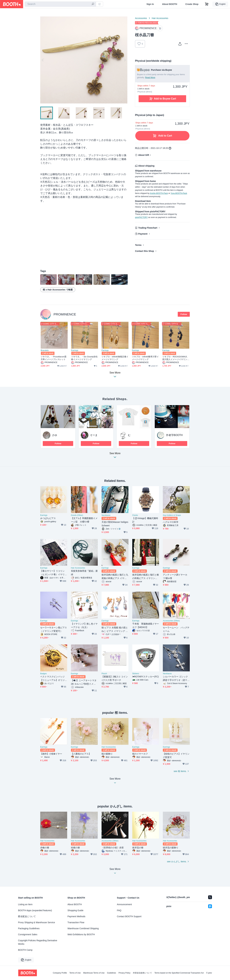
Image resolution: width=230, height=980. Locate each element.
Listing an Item (25, 904)
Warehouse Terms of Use (94, 973)
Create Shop (192, 4)
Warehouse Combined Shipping (83, 928)
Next (125, 60)
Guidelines (112, 973)
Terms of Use (75, 973)
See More (115, 456)
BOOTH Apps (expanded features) (35, 910)
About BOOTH (170, 4)
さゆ (54, 435)
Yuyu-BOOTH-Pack (179, 193)
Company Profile (60, 973)
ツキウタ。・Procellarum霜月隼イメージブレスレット (54, 358)
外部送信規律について (142, 973)
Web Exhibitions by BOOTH (81, 934)
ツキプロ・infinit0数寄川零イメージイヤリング (145, 358)
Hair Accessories (160, 18)
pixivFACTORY (141, 217)
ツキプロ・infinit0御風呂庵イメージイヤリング (115, 358)
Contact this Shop (144, 251)
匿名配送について (27, 916)
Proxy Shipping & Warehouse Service (37, 922)
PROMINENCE (65, 314)
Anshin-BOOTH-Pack (159, 193)
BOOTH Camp (25, 950)
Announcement (124, 904)
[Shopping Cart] (207, 4)
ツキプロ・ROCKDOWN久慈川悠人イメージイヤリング (175, 358)
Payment (143, 234)
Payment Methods (76, 916)
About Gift (144, 155)
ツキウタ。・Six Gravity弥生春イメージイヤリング (84, 358)
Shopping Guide (75, 910)
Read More (150, 77)
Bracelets (45, 350)
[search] (93, 4)
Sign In (150, 4)
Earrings (75, 350)
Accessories (141, 18)
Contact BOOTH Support (129, 916)
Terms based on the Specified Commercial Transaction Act (179, 973)
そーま (94, 435)
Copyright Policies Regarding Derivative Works (38, 942)
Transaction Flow (76, 922)
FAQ (119, 910)
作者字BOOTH (174, 435)
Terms (138, 245)
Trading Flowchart (148, 228)
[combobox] (60, 4)
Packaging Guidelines (29, 928)
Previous (43, 60)
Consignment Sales (28, 934)
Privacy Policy (124, 973)
